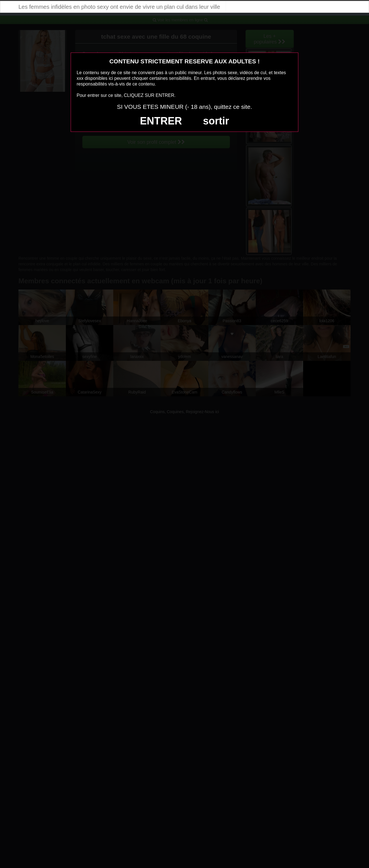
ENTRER (161, 121)
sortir (216, 121)
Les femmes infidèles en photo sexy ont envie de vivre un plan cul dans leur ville (119, 7)
